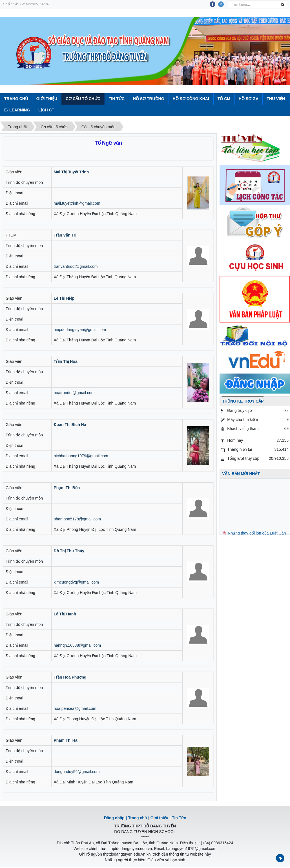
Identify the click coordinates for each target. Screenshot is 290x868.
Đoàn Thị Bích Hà (70, 425)
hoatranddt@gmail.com (74, 393)
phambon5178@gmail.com (78, 519)
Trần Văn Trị (65, 235)
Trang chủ (138, 818)
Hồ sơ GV (248, 99)
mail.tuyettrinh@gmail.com (77, 203)
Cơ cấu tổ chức (83, 99)
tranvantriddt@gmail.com (76, 266)
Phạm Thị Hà (66, 740)
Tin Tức (117, 99)
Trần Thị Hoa (66, 361)
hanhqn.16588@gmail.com (78, 645)
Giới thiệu (47, 99)
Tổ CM (224, 99)
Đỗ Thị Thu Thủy (69, 551)
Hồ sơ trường (149, 99)
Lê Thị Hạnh (65, 614)
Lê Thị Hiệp (64, 298)
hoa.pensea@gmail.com (75, 708)
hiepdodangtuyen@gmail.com (80, 330)
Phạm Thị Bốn (67, 488)
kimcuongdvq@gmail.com (77, 582)
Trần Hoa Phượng (70, 677)
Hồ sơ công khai (191, 99)
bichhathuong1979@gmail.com (81, 456)
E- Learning (17, 110)
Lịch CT (46, 110)
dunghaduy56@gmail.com (77, 772)
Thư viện (276, 99)
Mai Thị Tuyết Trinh (71, 172)
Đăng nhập (114, 818)
